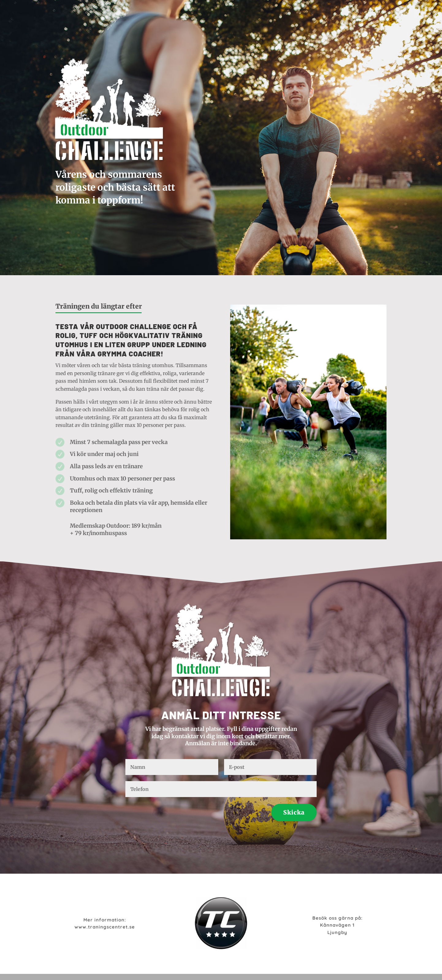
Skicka (294, 812)
